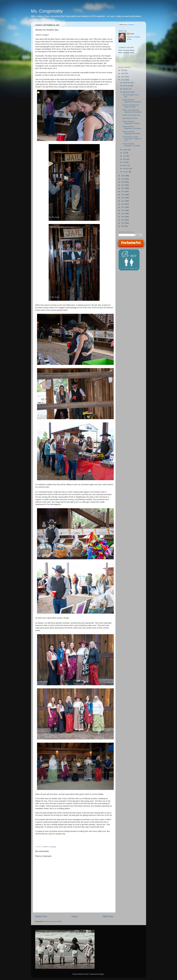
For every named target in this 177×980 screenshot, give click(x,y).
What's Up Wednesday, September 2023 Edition (132, 111)
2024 (123, 77)
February (126, 169)
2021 (123, 179)
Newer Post (41, 916)
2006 (123, 226)
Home (75, 916)
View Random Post (131, 243)
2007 (123, 223)
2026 (123, 70)
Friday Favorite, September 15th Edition (132, 127)
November (127, 86)
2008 (123, 220)
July (125, 153)
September (127, 92)
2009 (123, 217)
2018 (123, 188)
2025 (123, 73)
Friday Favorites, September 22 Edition (131, 122)
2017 (123, 191)
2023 (123, 80)
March (125, 165)
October (126, 89)
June (125, 156)
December (127, 83)
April (125, 162)
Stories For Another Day (131, 115)
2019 (123, 185)
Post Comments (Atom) (53, 921)
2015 (123, 198)
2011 (123, 210)
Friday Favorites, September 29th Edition (132, 101)
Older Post (108, 916)
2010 (123, 214)
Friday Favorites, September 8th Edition (131, 133)
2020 (123, 182)
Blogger (101, 974)
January (126, 172)
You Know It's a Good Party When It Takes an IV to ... (132, 139)
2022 (123, 176)
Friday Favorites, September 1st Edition (131, 145)
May (125, 159)
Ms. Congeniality (47, 11)
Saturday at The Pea (130, 118)
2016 (123, 195)
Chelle (132, 34)
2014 (123, 201)
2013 (123, 204)
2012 (123, 207)
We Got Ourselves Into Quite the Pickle (131, 106)
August (126, 150)
